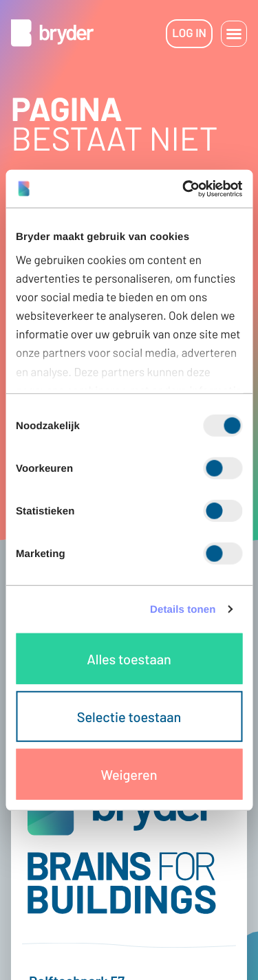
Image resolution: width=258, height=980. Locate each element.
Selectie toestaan (129, 717)
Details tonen (183, 609)
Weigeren (129, 774)
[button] (234, 34)
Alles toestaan (129, 659)
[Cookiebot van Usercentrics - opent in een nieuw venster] (184, 188)
